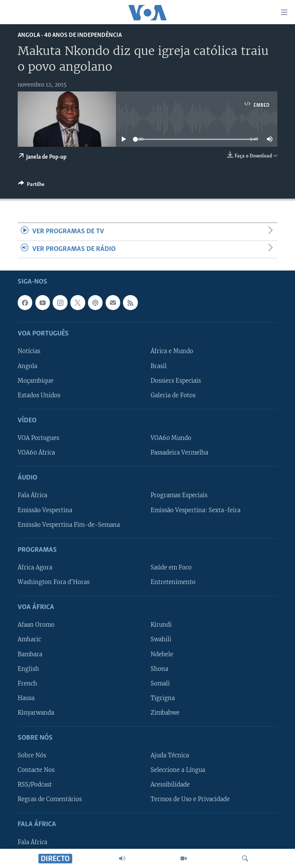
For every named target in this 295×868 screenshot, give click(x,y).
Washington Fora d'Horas (54, 582)
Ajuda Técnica (170, 755)
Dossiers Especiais (176, 381)
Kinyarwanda (36, 713)
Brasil (159, 366)
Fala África (32, 495)
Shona (159, 669)
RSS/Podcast (35, 785)
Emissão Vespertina (45, 510)
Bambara (30, 654)
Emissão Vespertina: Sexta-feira (196, 510)
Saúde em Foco (171, 568)
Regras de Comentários (50, 799)
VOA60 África (36, 453)
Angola (27, 366)
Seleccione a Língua (178, 770)
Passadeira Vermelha (179, 453)
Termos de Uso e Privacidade (190, 799)
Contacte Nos (36, 770)
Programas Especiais (179, 495)
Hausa (26, 698)
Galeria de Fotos (173, 395)
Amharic (29, 639)
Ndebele (162, 654)
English (28, 669)
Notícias (29, 351)
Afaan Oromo (36, 625)
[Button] (31, 186)
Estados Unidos (39, 395)
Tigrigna (163, 698)
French (27, 684)
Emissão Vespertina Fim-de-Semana (69, 525)
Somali (160, 684)
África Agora (35, 568)
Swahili (161, 639)
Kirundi (161, 625)
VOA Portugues (38, 438)
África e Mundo (172, 351)
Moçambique (36, 381)
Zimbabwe (165, 713)
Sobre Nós (32, 755)
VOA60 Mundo (171, 438)
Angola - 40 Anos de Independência (70, 35)
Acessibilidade (170, 785)
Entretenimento (173, 582)
